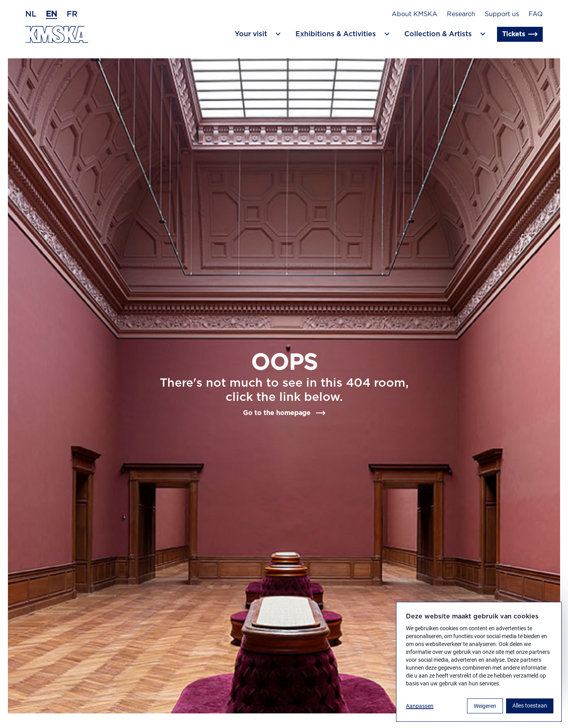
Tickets (520, 34)
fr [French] (72, 14)
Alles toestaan (530, 706)
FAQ (536, 14)
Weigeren (485, 706)
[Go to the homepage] (57, 34)
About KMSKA (415, 14)
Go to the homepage (284, 413)
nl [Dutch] (31, 14)
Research (461, 14)
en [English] (51, 14)
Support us (502, 14)
